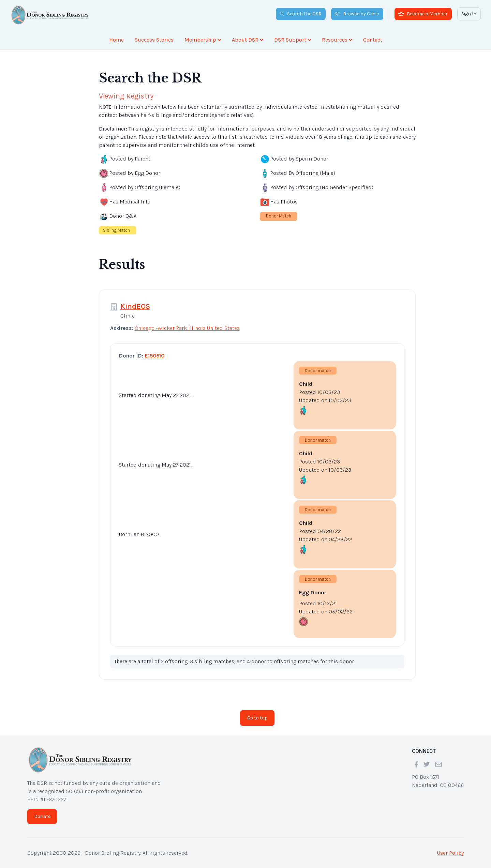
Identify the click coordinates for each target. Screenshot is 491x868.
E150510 (155, 356)
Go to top (257, 718)
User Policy (450, 853)
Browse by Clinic (357, 14)
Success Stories (154, 40)
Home (116, 40)
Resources (337, 40)
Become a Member (423, 14)
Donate (42, 816)
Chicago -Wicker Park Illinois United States (187, 328)
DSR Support (293, 40)
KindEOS (135, 306)
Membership (203, 40)
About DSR (248, 40)
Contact (373, 40)
